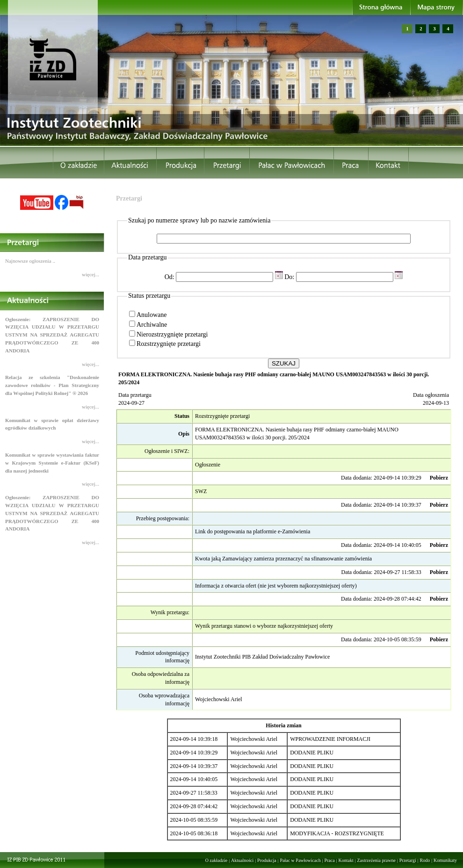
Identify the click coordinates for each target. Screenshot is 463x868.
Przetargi (408, 860)
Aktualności (242, 860)
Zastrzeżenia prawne (376, 860)
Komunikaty (445, 860)
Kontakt (346, 860)
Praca (329, 860)
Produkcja (267, 860)
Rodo (425, 860)
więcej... (90, 274)
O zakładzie (216, 860)
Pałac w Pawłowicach (300, 860)
